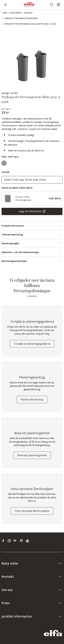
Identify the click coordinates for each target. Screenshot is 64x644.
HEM (5, 13)
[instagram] (10, 540)
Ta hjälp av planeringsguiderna (32, 344)
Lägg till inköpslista (30, 211)
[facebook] (4, 540)
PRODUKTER (15, 13)
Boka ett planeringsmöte (32, 455)
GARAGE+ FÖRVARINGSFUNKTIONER (21, 18)
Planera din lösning (32, 399)
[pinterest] (22, 540)
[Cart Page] (59, 5)
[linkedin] (16, 540)
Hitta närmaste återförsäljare (32, 511)
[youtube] (28, 540)
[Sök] (52, 5)
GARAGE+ (28, 13)
